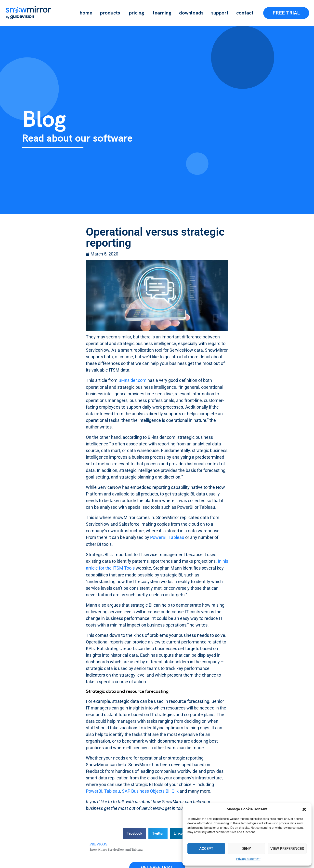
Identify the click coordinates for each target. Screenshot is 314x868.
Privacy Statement (248, 859)
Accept (206, 849)
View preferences (287, 849)
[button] (304, 809)
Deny (246, 849)
